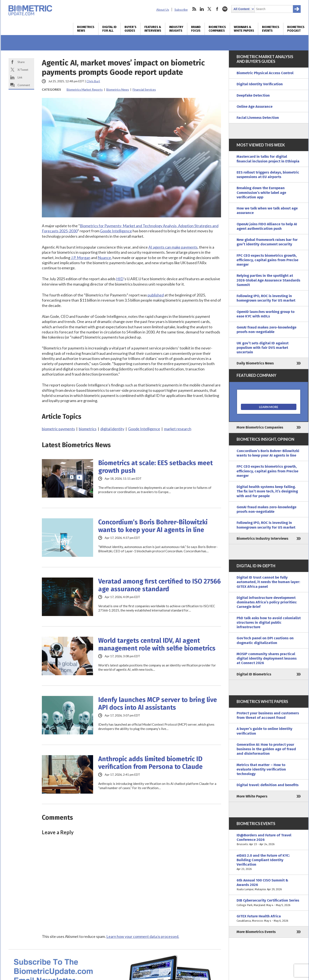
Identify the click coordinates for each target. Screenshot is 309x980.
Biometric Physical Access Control (265, 73)
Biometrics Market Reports (85, 89)
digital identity (112, 429)
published (156, 295)
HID (120, 279)
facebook (217, 9)
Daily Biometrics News (255, 363)
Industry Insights (176, 29)
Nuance (104, 258)
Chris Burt (93, 81)
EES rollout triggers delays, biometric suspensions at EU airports (268, 175)
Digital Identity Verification (260, 84)
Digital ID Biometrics (254, 674)
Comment (24, 85)
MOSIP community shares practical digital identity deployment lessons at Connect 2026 (267, 659)
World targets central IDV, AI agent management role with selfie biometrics (157, 644)
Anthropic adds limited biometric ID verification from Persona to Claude (150, 763)
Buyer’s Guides (130, 29)
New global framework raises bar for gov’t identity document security (267, 242)
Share (21, 62)
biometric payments (58, 429)
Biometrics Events (271, 29)
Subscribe (181, 10)
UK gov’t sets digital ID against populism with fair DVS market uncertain (263, 348)
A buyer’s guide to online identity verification (264, 731)
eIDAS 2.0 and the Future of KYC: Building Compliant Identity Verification (269, 862)
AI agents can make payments (173, 247)
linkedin (202, 9)
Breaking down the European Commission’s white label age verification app (261, 193)
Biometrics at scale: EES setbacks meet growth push (155, 467)
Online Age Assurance (255, 107)
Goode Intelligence (116, 231)
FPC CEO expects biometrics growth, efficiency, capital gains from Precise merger (267, 260)
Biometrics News (86, 29)
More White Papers (252, 796)
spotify (225, 9)
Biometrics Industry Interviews (262, 539)
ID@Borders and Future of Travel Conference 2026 (269, 840)
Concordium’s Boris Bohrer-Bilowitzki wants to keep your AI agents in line (153, 526)
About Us (163, 10)
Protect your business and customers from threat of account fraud (268, 715)
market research (178, 429)
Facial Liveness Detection (258, 118)
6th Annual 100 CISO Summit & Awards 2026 (269, 885)
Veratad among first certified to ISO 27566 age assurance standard (160, 585)
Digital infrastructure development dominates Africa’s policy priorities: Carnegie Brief (267, 602)
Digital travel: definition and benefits (268, 785)
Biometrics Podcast (296, 29)
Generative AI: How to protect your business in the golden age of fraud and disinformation (266, 749)
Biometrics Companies (217, 29)
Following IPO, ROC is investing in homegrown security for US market (266, 298)
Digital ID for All (109, 29)
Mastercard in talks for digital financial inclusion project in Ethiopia (268, 159)
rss (194, 9)
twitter (209, 9)
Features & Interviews (153, 29)
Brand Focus (196, 29)
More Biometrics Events (256, 932)
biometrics (88, 429)
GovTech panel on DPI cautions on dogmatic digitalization (265, 640)
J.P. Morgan (81, 258)
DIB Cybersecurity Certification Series (269, 903)
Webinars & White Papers (244, 29)
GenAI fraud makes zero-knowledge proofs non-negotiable (267, 330)
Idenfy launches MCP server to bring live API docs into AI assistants (158, 704)
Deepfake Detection (253, 95)
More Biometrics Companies (260, 427)
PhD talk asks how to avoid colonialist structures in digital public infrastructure (269, 623)
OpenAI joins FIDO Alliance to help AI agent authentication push (267, 226)
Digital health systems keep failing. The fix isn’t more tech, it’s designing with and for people (267, 491)
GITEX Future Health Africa (269, 919)
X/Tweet (23, 70)
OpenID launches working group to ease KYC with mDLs (266, 314)
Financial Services (144, 89)
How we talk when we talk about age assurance (267, 211)
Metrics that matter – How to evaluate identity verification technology (261, 769)
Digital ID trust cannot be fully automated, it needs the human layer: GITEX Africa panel (268, 582)
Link (20, 77)
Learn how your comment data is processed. (143, 936)
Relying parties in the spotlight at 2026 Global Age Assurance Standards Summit (268, 280)
